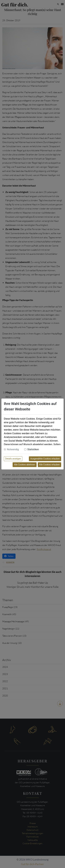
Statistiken (33, 449)
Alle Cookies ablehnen (25, 465)
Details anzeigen (13, 459)
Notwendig (13, 449)
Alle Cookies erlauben (49, 465)
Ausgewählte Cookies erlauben (45, 459)
